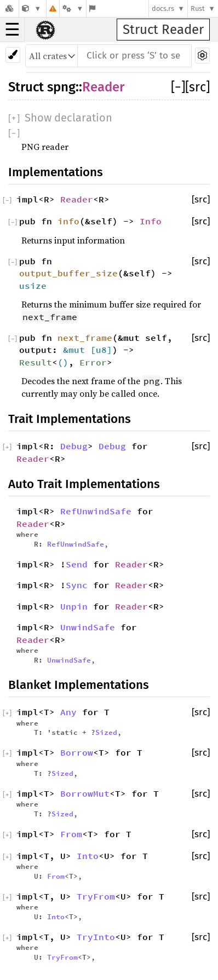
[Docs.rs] (9, 8)
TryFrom (96, 896)
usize (33, 286)
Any (68, 712)
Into (88, 856)
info (68, 221)
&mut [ (79, 350)
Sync (77, 585)
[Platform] (73, 8)
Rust (198, 8)
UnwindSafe (88, 627)
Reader (103, 87)
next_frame (85, 338)
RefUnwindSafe (96, 511)
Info (151, 221)
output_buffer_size (68, 273)
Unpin (74, 606)
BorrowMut (85, 793)
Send (77, 564)
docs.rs (163, 8)
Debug (74, 446)
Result (36, 362)
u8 (101, 350)
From (71, 834)
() (63, 362)
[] (178, 87)
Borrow (77, 752)
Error (93, 362)
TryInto (96, 937)
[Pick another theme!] (13, 55)
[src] (197, 87)
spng (61, 87)
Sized (106, 732)
